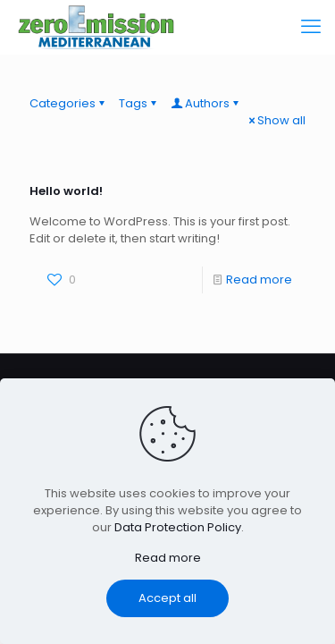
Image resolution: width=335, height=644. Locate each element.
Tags (139, 103)
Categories (68, 103)
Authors (206, 103)
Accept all (167, 598)
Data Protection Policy (178, 527)
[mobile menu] (311, 27)
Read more (259, 280)
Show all (276, 120)
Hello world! (66, 191)
